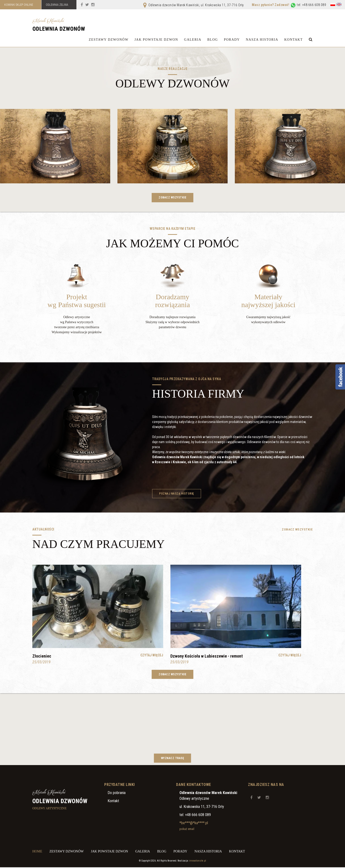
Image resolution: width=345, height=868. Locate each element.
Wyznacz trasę (173, 759)
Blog (213, 40)
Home (37, 852)
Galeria (193, 40)
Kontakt (293, 40)
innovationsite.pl (198, 861)
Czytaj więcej (152, 656)
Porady (232, 40)
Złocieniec (42, 657)
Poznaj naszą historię (177, 494)
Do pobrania (117, 793)
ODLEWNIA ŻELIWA (59, 5)
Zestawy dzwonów (109, 40)
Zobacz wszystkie (172, 198)
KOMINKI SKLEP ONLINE (19, 5)
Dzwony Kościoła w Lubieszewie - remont (207, 657)
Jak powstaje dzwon (156, 40)
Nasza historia (262, 40)
